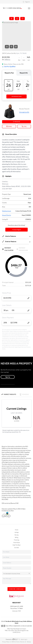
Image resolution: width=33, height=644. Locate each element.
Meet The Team (16, 545)
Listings (17, 532)
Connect (16, 548)
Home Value (17, 542)
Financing (16, 540)
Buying (16, 535)
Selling (16, 537)
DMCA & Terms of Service (18, 642)
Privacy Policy (6, 642)
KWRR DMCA (17, 632)
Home (17, 530)
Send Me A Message (16, 589)
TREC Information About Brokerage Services (17, 631)
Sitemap (29, 642)
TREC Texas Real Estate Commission (17, 629)
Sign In (26, 2)
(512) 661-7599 (16, 611)
